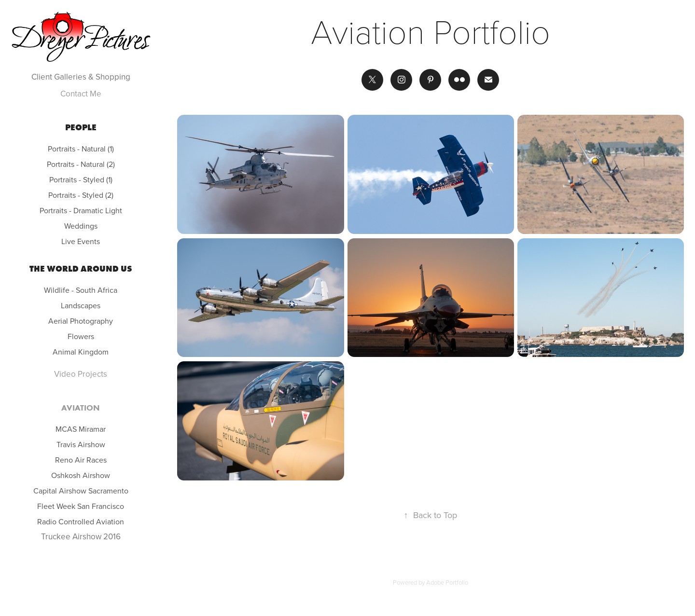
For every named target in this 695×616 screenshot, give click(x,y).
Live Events (81, 241)
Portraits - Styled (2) (81, 195)
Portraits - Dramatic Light (81, 210)
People (81, 127)
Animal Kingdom (81, 352)
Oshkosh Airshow (81, 475)
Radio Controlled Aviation (81, 521)
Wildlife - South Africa (81, 290)
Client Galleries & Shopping (81, 77)
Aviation (81, 408)
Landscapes (81, 305)
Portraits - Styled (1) (81, 179)
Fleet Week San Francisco (81, 506)
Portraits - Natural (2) (81, 164)
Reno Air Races (81, 460)
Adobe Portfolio (447, 582)
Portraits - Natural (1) (81, 149)
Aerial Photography (81, 321)
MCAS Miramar (81, 429)
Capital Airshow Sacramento (81, 491)
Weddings (81, 226)
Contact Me (81, 94)
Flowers (81, 336)
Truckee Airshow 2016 (81, 536)
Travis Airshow (81, 444)
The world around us (81, 269)
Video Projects (81, 374)
